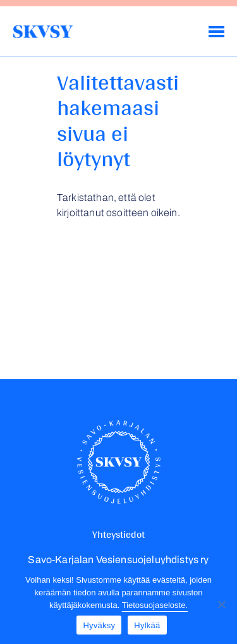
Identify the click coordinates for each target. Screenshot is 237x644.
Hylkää (147, 625)
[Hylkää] (221, 604)
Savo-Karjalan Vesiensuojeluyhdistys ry (43, 32)
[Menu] (216, 32)
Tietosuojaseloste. (155, 605)
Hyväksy (99, 625)
